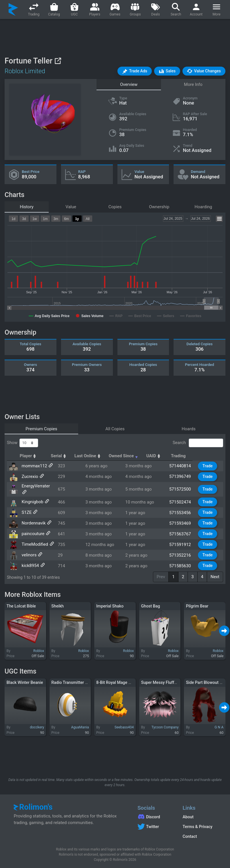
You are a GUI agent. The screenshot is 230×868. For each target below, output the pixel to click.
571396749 (185, 477)
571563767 (185, 530)
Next (215, 576)
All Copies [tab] (115, 429)
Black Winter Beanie (25, 681)
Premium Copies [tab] (41, 429)
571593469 (185, 519)
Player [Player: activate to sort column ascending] (30, 456)
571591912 (185, 540)
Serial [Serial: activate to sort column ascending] (80, 456)
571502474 (185, 498)
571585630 (185, 562)
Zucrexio (29, 477)
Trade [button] (210, 466)
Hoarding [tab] (203, 207)
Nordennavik (33, 519)
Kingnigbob (32, 498)
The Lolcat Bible (21, 605)
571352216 (185, 551)
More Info (193, 84)
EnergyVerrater (35, 487)
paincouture (32, 530)
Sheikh (57, 605)
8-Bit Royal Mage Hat (115, 681)
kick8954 (29, 562)
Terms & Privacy (197, 825)
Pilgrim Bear (197, 605)
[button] (135, 71)
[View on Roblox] (58, 61)
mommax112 (33, 466)
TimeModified (34, 540)
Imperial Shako (110, 605)
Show (22, 443)
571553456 (185, 508)
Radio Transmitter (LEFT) (74, 681)
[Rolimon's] (13, 9)
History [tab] (27, 207)
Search (198, 443)
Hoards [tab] (189, 429)
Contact (190, 835)
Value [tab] (71, 207)
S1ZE (26, 508)
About (188, 816)
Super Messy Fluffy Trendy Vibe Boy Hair (178, 681)
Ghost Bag (151, 605)
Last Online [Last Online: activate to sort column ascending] (111, 456)
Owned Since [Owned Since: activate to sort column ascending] (149, 456)
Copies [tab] (115, 207)
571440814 (185, 466)
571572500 (185, 487)
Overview (129, 84)
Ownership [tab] (159, 207)
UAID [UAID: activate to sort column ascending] (181, 456)
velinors (28, 551)
